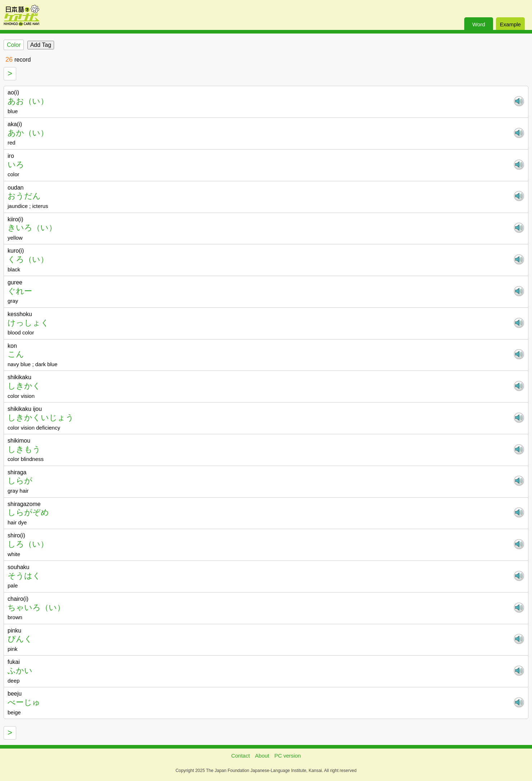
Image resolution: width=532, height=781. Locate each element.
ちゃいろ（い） (36, 607)
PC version (287, 756)
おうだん (24, 196)
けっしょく (28, 323)
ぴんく (20, 639)
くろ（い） (28, 259)
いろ (16, 165)
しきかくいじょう (41, 418)
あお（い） (28, 101)
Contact (240, 756)
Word (479, 24)
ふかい (20, 671)
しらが (20, 481)
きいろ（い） (32, 228)
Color (14, 45)
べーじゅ (24, 702)
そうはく (24, 576)
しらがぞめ (28, 512)
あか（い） (28, 133)
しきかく (24, 386)
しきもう (24, 449)
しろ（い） (28, 544)
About (262, 756)
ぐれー (20, 291)
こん (16, 354)
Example (510, 24)
